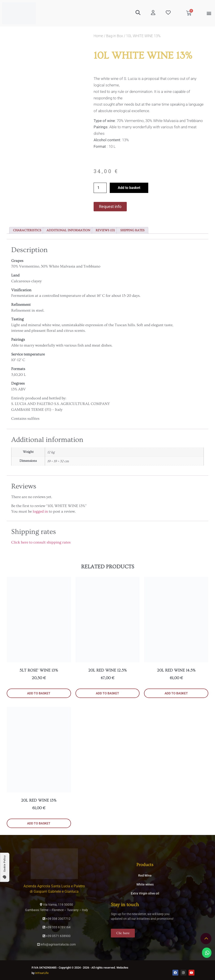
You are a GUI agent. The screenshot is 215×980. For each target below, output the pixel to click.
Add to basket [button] (39, 693)
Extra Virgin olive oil (145, 893)
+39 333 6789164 (57, 927)
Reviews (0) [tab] (105, 230)
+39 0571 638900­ (57, 936)
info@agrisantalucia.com (56, 944)
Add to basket (129, 188)
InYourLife (42, 973)
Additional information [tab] (68, 230)
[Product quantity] (100, 188)
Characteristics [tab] (27, 230)
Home (98, 36)
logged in (40, 511)
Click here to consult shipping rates (41, 542)
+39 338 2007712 (57, 919)
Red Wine (145, 875)
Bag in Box (115, 36)
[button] (209, 13)
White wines (145, 884)
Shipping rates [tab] (132, 230)
